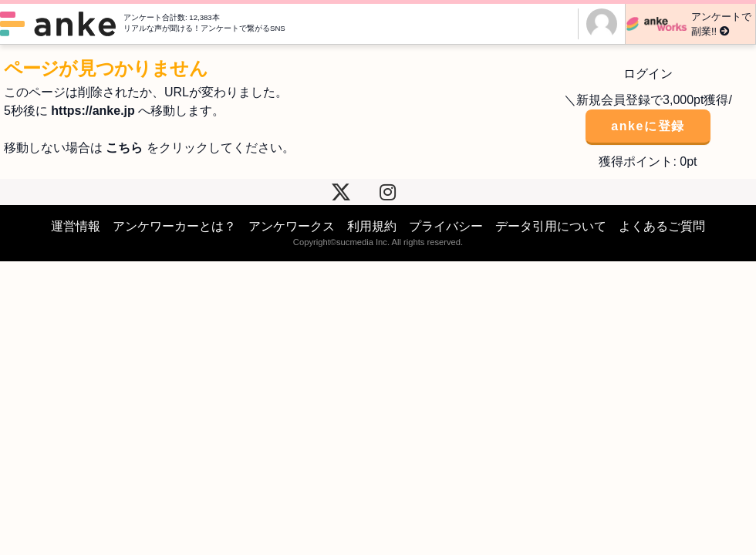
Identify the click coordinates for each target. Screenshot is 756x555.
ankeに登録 (648, 126)
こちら (124, 148)
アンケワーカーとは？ (174, 226)
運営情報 (76, 226)
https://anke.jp (93, 111)
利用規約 (372, 226)
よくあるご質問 (662, 226)
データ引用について (551, 226)
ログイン (648, 74)
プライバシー (446, 226)
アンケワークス (292, 226)
